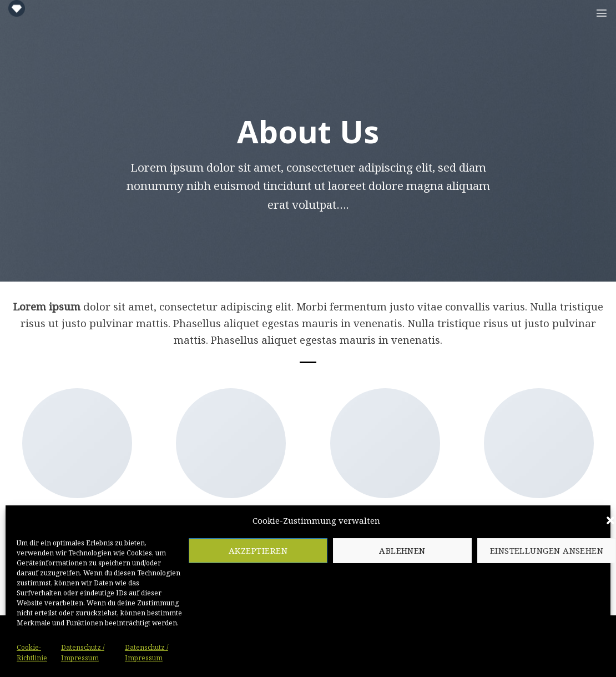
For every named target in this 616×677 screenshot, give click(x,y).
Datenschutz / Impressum (346, 660)
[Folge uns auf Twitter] (61, 539)
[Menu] (602, 13)
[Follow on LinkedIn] (110, 539)
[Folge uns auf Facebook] (45, 539)
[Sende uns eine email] (77, 539)
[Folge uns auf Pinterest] (94, 539)
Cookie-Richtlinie (256, 660)
